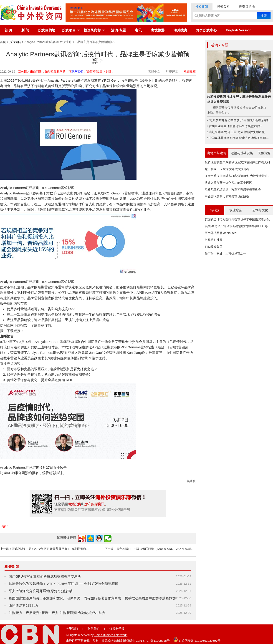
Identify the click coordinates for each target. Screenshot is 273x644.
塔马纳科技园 (214, 240)
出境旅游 (158, 30)
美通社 (191, 481)
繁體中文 (154, 72)
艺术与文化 (260, 210)
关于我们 (72, 629)
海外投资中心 (207, 30)
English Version (239, 30)
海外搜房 (180, 30)
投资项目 (69, 30)
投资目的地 (247, 7)
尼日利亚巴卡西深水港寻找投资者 (227, 169)
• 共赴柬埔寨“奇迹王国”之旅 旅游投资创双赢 (236, 132)
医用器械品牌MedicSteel (221, 233)
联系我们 (77, 72)
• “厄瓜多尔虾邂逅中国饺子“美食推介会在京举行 (239, 120)
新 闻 (25, 30)
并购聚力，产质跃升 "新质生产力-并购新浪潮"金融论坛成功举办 (57, 613)
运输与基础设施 (242, 153)
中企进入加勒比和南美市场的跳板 (227, 196)
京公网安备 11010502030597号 (197, 639)
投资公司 (223, 7)
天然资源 (264, 153)
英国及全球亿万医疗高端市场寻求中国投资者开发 (237, 219)
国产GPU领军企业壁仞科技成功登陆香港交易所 (45, 576)
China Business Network (111, 635)
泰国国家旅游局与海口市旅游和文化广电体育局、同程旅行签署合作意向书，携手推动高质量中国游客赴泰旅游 (92, 598)
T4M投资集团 (214, 247)
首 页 (8, 30)
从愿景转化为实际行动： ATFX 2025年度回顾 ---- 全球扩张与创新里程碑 (63, 584)
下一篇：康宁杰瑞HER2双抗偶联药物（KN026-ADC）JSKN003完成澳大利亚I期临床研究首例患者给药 (150, 549)
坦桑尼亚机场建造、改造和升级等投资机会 (233, 190)
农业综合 (236, 210)
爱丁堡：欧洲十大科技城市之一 (225, 253)
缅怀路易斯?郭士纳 (23, 605)
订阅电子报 (117, 629)
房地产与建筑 (217, 153)
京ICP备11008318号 (156, 641)
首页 (3, 42)
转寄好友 (172, 72)
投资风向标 (92, 30)
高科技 (215, 210)
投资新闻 (202, 7)
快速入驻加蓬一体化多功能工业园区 (228, 183)
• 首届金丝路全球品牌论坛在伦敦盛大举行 (235, 126)
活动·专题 (118, 30)
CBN (139, 641)
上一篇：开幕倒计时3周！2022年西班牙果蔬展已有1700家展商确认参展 (45, 549)
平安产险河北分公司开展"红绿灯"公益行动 (41, 591)
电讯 (138, 30)
